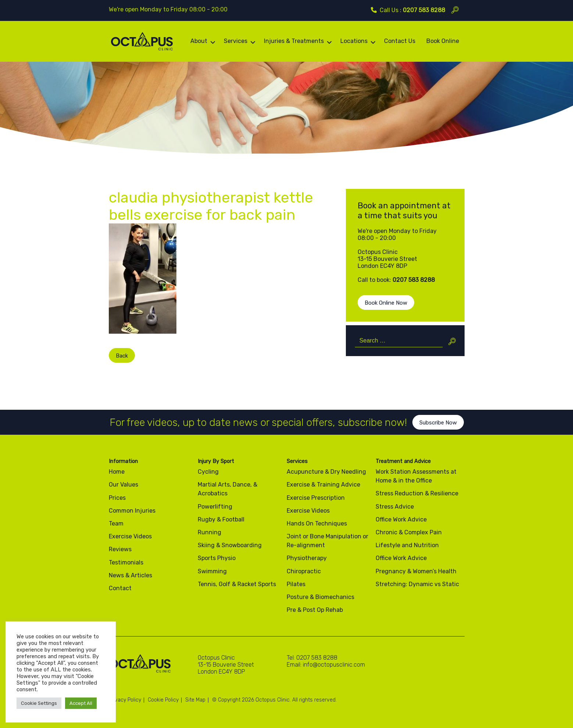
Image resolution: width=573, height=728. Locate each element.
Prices (117, 498)
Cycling (208, 472)
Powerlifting (215, 507)
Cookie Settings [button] (39, 703)
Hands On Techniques (317, 523)
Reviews (120, 549)
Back (115, 356)
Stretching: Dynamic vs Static (417, 584)
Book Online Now (386, 303)
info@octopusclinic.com (334, 665)
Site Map (195, 700)
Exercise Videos (130, 536)
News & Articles (130, 575)
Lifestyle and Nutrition (407, 545)
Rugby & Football (221, 519)
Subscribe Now (438, 430)
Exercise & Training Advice (323, 485)
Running (209, 532)
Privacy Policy (125, 700)
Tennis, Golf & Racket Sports (237, 584)
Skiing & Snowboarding (230, 545)
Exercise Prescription (316, 498)
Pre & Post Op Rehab (315, 610)
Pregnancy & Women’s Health (416, 571)
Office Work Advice (401, 519)
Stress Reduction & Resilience (417, 493)
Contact (120, 588)
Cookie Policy (163, 700)
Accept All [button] (81, 703)
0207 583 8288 (424, 10)
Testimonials (126, 562)
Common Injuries (132, 511)
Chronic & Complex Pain (409, 532)
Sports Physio (217, 558)
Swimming (212, 571)
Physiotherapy (307, 558)
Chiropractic (304, 571)
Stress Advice (395, 507)
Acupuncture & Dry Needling (326, 472)
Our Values (123, 485)
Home (117, 472)
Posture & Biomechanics (320, 597)
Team (116, 523)
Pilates (296, 584)
